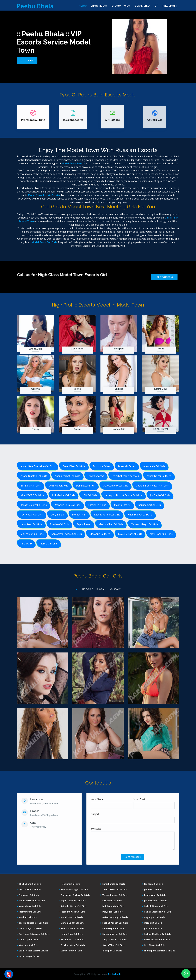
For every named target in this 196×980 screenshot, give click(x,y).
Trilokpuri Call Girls (29, 895)
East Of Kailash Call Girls (115, 923)
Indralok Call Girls (153, 923)
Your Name (111, 799)
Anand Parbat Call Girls (67, 476)
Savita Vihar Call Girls (113, 945)
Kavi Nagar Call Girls (32, 515)
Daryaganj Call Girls (112, 912)
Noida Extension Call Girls (32, 901)
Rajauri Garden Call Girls (73, 901)
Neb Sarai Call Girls (70, 884)
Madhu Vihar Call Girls (111, 524)
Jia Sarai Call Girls (153, 928)
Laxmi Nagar (99, 6)
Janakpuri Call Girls (112, 951)
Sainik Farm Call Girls (71, 951)
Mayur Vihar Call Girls (130, 534)
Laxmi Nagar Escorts (30, 956)
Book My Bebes (127, 466)
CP (156, 6)
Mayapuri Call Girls (100, 534)
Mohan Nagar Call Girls (73, 923)
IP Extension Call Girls (30, 890)
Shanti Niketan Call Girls (115, 890)
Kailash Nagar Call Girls (156, 906)
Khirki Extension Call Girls (157, 940)
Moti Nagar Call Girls (161, 534)
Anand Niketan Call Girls (34, 476)
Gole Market (142, 6)
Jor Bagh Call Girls (160, 495)
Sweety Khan (79, 515)
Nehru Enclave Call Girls (73, 928)
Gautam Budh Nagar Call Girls (152, 486)
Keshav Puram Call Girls (107, 515)
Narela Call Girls (49, 544)
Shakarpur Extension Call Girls (160, 951)
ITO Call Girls (90, 495)
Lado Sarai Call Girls (31, 524)
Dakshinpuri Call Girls (113, 906)
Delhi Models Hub (58, 486)
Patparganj (170, 6)
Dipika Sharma (96, 476)
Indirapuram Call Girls (30, 912)
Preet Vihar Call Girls (74, 466)
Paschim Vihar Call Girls (73, 945)
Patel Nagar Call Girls (113, 928)
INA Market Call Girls (63, 495)
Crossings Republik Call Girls (33, 923)
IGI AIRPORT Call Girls (32, 495)
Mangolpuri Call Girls (32, 534)
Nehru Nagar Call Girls (30, 928)
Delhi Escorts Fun (86, 486)
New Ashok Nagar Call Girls (75, 890)
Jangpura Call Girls (154, 884)
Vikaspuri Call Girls (29, 945)
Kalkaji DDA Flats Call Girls (157, 934)
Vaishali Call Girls (28, 917)
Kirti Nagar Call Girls (155, 945)
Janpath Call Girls (153, 890)
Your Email (153, 799)
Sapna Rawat (84, 524)
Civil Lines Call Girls (112, 901)
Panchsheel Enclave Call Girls (75, 895)
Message (110, 829)
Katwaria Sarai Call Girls (68, 505)
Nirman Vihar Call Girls (72, 940)
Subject (109, 814)
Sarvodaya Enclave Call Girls (67, 534)
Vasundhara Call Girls (30, 906)
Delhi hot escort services (125, 476)
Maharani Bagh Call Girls (145, 524)
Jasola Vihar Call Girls (155, 895)
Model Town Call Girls (72, 917)
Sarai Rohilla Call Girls (114, 884)
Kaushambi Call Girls (150, 505)
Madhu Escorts (122, 505)
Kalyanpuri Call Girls (154, 917)
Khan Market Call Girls (140, 515)
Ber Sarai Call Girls (31, 486)
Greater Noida (121, 6)
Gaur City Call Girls (29, 940)
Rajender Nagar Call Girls (73, 906)
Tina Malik (26, 544)
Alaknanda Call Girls (154, 466)
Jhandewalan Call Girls (155, 901)
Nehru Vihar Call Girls (72, 934)
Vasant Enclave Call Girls (115, 895)
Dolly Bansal (57, 515)
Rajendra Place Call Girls (73, 912)
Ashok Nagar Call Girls (159, 476)
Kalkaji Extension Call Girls (158, 912)
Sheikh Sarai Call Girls (30, 884)
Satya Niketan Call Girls (115, 940)
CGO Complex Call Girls (115, 486)
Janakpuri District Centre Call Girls (124, 495)
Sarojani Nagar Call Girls (115, 934)
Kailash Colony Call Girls (34, 505)
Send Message (146, 857)
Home (83, 6)
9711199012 (27, 60)
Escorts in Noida (97, 505)
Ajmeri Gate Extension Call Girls (38, 466)
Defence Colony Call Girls (115, 917)
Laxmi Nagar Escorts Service (33, 951)
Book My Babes (102, 466)
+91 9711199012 (140, 277)
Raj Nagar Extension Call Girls (34, 934)
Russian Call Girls (59, 524)
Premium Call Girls (34, 119)
